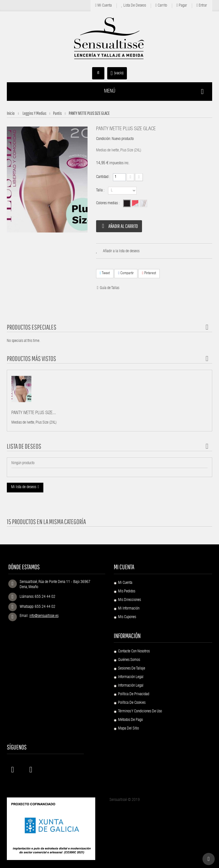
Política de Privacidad (134, 694)
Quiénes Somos (129, 660)
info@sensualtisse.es (44, 616)
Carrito (161, 6)
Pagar (182, 6)
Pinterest (149, 273)
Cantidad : (103, 177)
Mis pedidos (127, 592)
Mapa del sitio (128, 729)
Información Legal (131, 677)
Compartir (126, 273)
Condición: (104, 139)
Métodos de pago (130, 720)
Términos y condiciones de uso (140, 711)
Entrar (202, 6)
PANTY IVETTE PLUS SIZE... (34, 413)
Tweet (105, 273)
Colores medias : (108, 203)
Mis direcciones (129, 600)
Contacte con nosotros (134, 651)
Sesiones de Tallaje (132, 669)
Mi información (129, 609)
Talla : (101, 191)
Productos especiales (32, 327)
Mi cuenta (104, 6)
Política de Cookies (132, 703)
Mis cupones (127, 617)
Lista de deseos (134, 6)
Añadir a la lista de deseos (121, 251)
